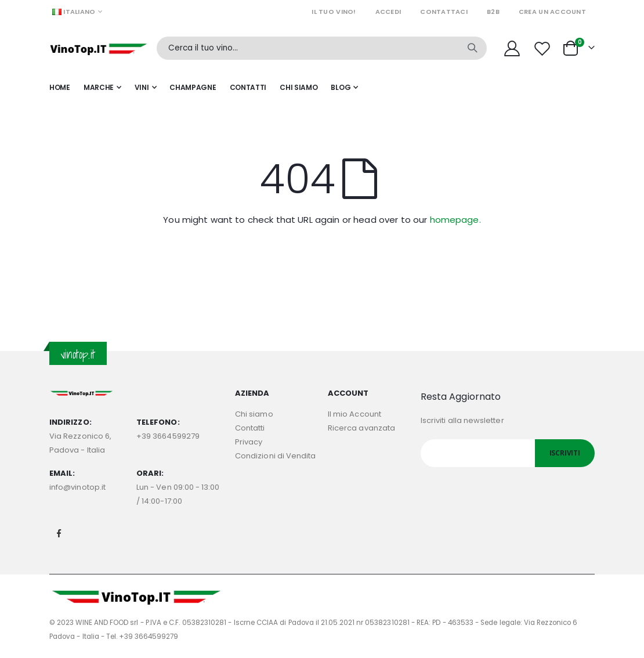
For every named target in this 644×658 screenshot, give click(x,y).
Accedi (388, 12)
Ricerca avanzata (361, 428)
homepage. (455, 220)
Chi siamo (254, 414)
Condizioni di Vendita (275, 456)
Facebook (59, 533)
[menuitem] (344, 88)
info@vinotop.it (77, 487)
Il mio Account (354, 414)
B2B (493, 12)
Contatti (250, 428)
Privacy (249, 442)
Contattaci (444, 12)
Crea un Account (552, 12)
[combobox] (322, 48)
